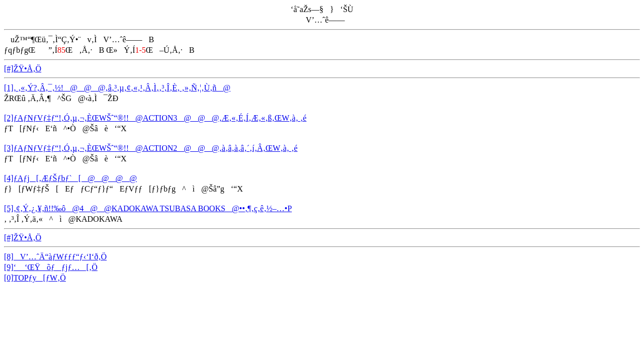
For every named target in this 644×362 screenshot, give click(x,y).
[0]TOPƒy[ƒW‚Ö (35, 278)
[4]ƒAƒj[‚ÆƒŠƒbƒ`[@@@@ (70, 178)
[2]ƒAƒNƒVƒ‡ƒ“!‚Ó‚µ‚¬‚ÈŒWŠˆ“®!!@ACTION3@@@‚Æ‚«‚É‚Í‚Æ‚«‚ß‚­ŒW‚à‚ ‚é (155, 118)
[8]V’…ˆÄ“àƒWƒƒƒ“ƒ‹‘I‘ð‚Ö (55, 257)
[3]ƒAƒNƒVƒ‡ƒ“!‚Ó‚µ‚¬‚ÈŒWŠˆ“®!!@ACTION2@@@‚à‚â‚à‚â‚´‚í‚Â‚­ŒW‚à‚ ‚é (151, 148)
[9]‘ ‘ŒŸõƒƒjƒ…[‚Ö (51, 267)
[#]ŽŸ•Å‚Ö (23, 69)
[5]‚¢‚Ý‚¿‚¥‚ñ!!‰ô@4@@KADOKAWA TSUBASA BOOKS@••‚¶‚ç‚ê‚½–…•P (148, 208)
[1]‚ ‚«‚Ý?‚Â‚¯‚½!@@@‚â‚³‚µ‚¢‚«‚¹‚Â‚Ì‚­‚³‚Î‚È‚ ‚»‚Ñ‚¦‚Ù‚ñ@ (117, 88)
